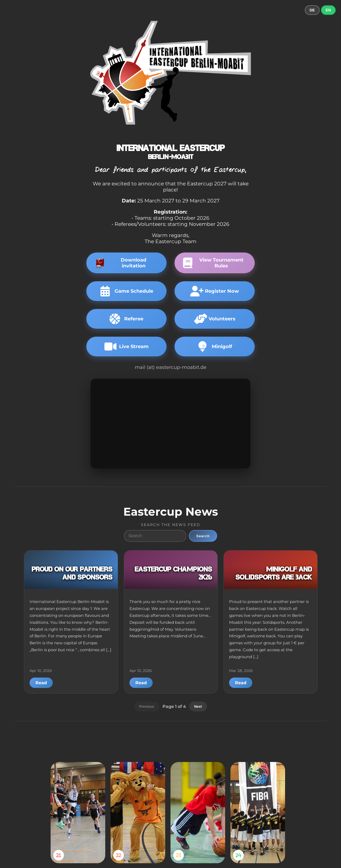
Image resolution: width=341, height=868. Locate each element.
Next (198, 706)
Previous (147, 706)
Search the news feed (171, 525)
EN (328, 10)
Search (203, 536)
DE (312, 10)
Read (41, 683)
